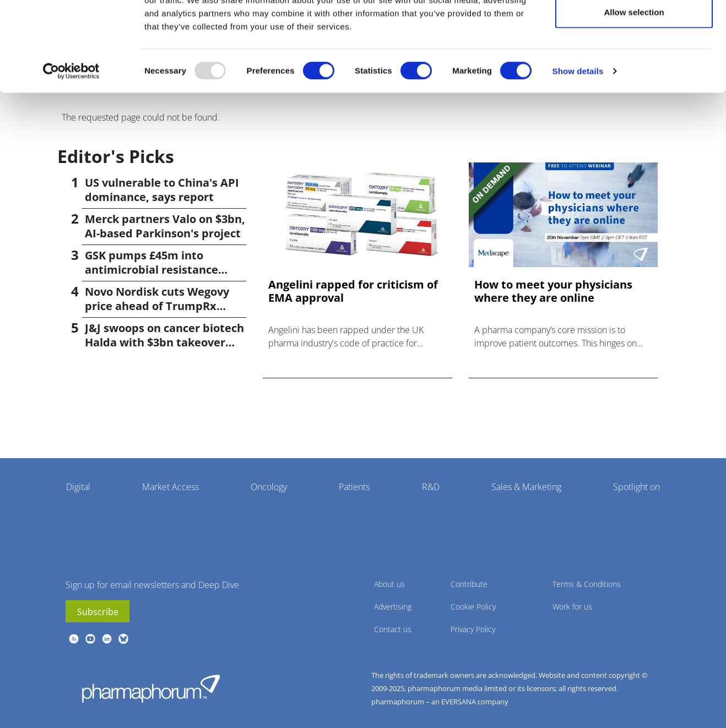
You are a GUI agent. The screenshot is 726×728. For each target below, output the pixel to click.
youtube (90, 639)
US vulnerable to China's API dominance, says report (162, 190)
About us (389, 584)
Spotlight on (636, 487)
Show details (578, 124)
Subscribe (98, 612)
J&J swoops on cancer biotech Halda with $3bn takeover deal (164, 342)
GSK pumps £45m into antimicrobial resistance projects (151, 270)
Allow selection (634, 65)
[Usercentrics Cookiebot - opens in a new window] (71, 124)
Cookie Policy (473, 607)
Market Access (170, 487)
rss (74, 639)
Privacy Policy (473, 629)
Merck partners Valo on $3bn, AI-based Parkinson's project (165, 226)
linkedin (107, 639)
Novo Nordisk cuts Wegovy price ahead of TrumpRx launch (157, 306)
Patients (354, 487)
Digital (78, 487)
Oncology (269, 487)
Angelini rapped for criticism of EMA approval (353, 291)
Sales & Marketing (526, 487)
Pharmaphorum (151, 688)
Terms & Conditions (587, 584)
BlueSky (123, 639)
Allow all (634, 29)
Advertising (393, 607)
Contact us (393, 629)
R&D (431, 487)
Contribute (469, 584)
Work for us (572, 607)
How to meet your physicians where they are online (553, 291)
